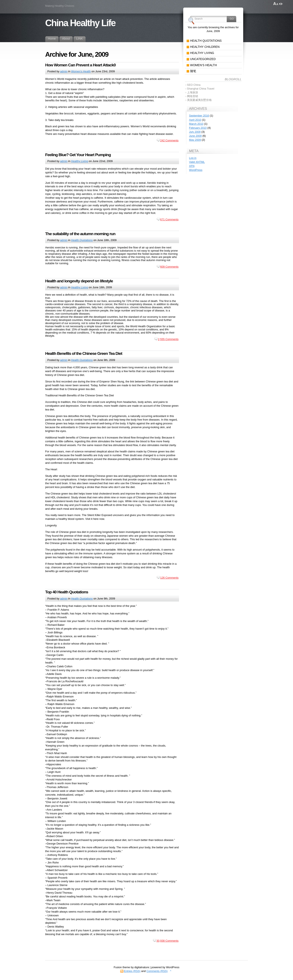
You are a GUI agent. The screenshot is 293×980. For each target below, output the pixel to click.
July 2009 (195, 132)
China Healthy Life (80, 23)
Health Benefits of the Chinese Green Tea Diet (84, 353)
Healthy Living (80, 161)
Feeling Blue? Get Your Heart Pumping (78, 155)
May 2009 (195, 140)
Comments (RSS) (157, 971)
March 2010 (196, 124)
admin (64, 71)
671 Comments (169, 219)
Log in (193, 158)
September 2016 (199, 116)
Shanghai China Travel (201, 89)
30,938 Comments (168, 941)
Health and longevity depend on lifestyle (79, 281)
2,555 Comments (168, 339)
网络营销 (193, 96)
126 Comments (169, 578)
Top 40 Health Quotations (67, 592)
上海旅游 (193, 92)
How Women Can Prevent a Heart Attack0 (80, 65)
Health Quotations (82, 240)
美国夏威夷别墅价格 (199, 100)
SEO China (194, 85)
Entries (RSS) (132, 971)
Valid (197, 162)
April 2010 (195, 120)
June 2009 (195, 136)
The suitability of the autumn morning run (80, 234)
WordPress (196, 170)
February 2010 (198, 128)
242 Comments (169, 140)
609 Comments (169, 267)
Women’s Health (81, 71)
